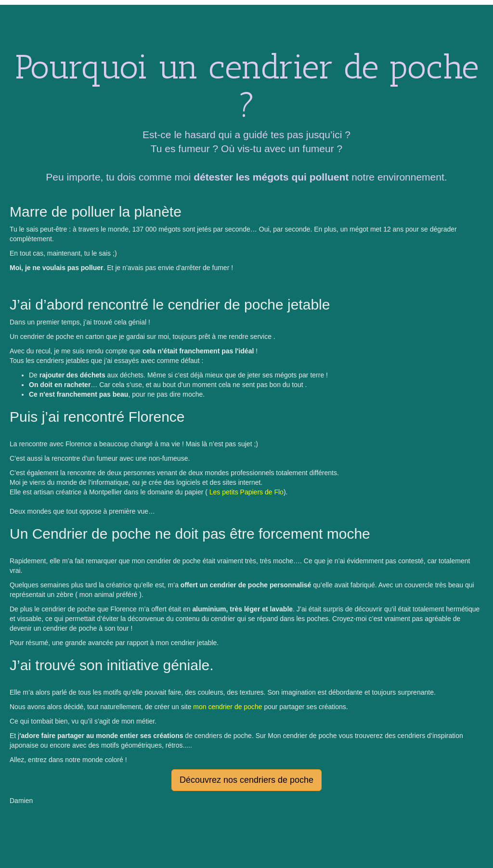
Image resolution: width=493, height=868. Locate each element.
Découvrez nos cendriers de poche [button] (246, 780)
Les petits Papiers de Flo (246, 492)
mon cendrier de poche (227, 707)
